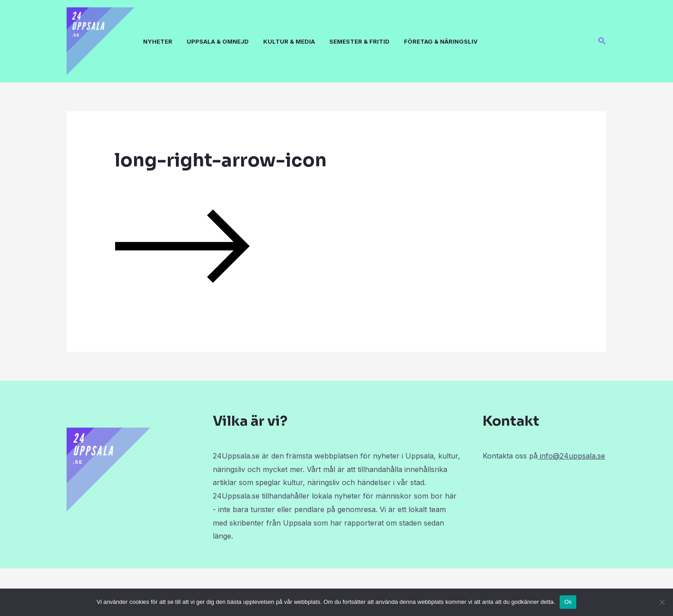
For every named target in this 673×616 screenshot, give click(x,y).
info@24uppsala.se (571, 456)
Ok (568, 602)
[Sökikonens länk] (602, 41)
